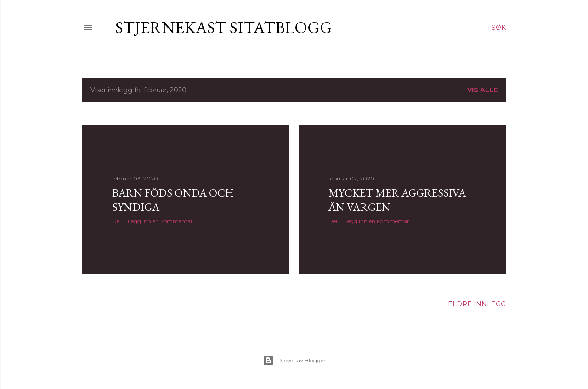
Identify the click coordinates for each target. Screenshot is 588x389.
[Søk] (499, 28)
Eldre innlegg (477, 304)
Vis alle (482, 90)
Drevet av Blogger (294, 361)
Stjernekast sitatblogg (224, 27)
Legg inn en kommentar (160, 221)
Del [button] (116, 221)
